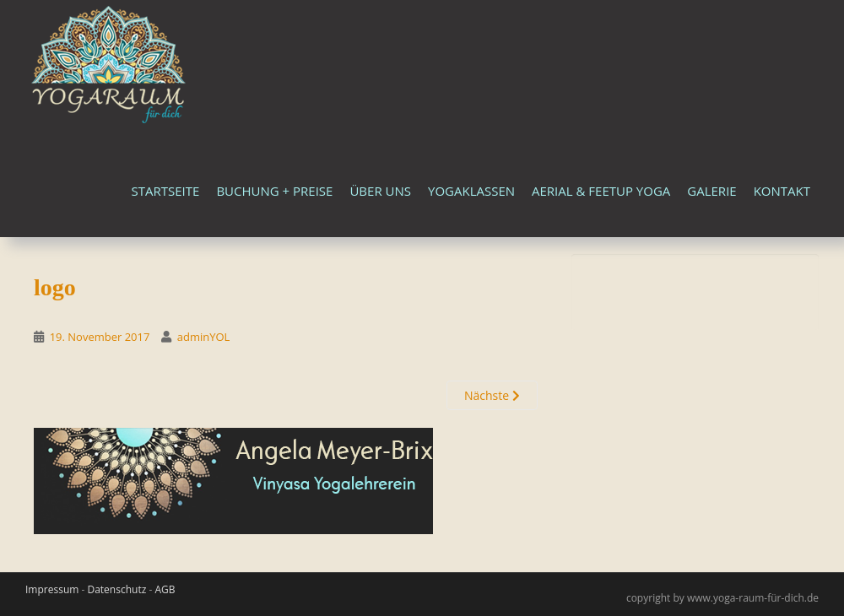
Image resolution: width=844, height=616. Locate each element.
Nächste (492, 395)
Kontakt (782, 191)
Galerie (711, 191)
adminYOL (204, 337)
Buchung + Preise (274, 191)
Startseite (166, 191)
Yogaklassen (471, 191)
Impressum (52, 589)
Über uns (380, 191)
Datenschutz (116, 589)
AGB (165, 589)
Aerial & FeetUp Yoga (601, 191)
